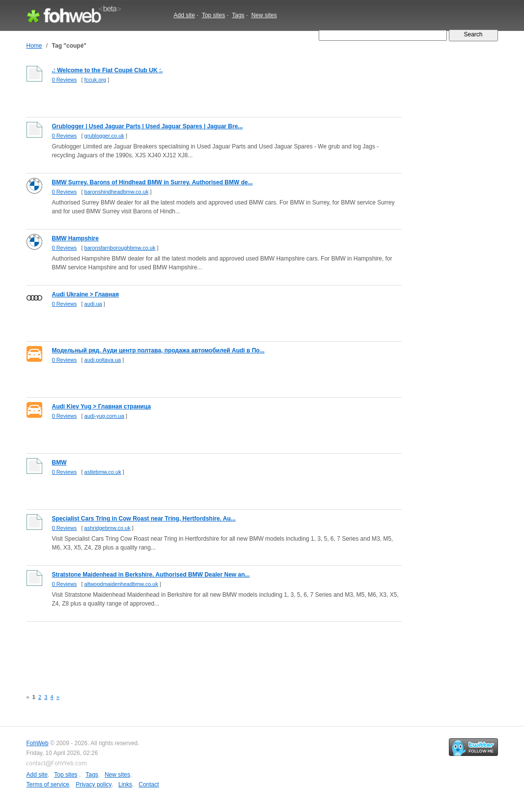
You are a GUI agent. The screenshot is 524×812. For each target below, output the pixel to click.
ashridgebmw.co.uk (108, 528)
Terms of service (48, 784)
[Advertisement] (205, 650)
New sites (264, 15)
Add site (184, 15)
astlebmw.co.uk (103, 472)
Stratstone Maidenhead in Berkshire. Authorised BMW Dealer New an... (151, 575)
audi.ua (93, 304)
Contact (149, 784)
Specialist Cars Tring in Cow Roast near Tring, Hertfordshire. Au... (144, 519)
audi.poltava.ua (103, 360)
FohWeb (38, 743)
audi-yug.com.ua (104, 416)
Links (125, 784)
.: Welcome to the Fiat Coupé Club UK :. (108, 70)
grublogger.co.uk (104, 136)
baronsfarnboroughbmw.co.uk (120, 248)
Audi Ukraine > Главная (86, 294)
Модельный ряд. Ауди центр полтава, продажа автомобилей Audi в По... (158, 350)
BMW (59, 463)
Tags (238, 15)
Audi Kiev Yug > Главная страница (102, 406)
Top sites (213, 15)
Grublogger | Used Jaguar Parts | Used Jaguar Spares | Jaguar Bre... (148, 126)
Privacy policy (94, 784)
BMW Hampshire (75, 238)
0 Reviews (65, 80)
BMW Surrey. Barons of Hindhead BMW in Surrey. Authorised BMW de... (152, 182)
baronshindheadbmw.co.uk (117, 192)
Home (34, 46)
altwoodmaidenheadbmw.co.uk (121, 584)
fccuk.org (96, 80)
